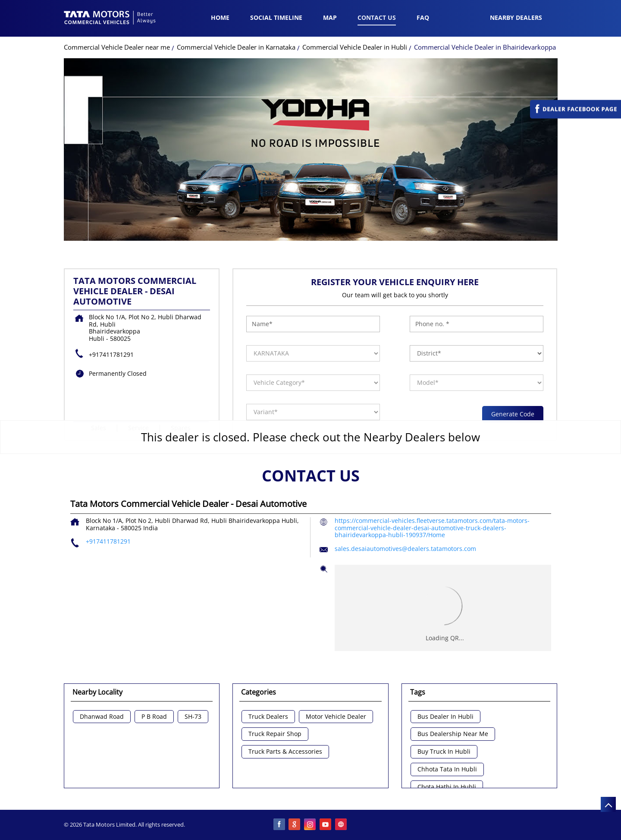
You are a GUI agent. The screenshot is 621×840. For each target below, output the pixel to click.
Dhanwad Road (102, 717)
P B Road (154, 717)
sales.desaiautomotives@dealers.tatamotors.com (405, 549)
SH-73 (193, 717)
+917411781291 (111, 354)
